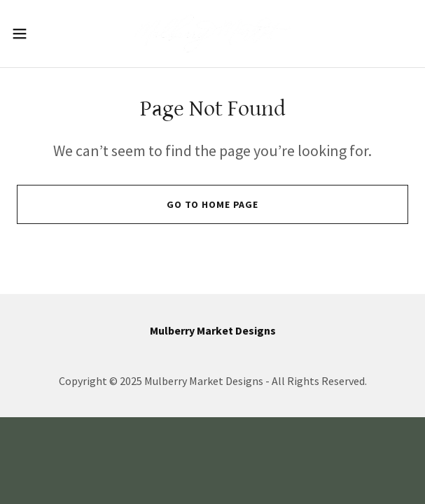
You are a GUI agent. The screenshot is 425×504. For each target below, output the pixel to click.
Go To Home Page (212, 204)
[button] (37, 34)
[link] (212, 34)
